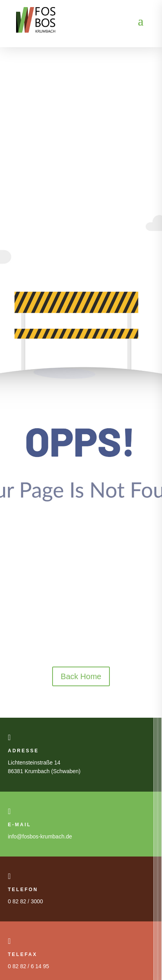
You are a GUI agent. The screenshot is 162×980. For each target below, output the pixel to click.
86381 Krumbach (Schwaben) (44, 771)
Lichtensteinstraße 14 (34, 763)
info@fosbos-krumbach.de (40, 836)
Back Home (81, 676)
